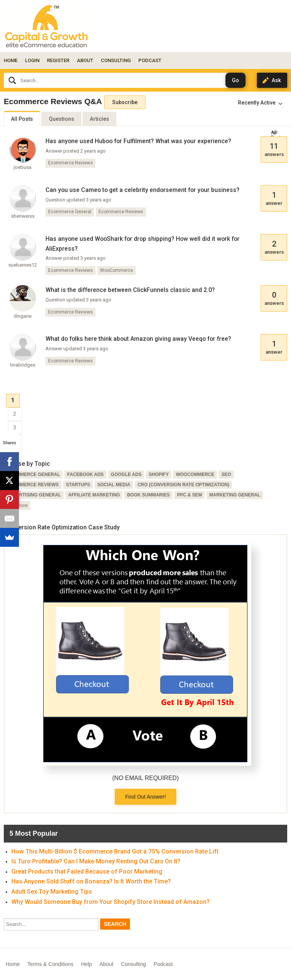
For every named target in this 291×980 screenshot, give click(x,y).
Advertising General (34, 495)
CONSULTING (116, 60)
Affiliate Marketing (94, 495)
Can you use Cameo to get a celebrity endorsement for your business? (142, 190)
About (107, 964)
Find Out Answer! (145, 797)
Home (11, 60)
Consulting (133, 964)
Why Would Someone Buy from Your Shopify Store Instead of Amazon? (110, 902)
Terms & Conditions (50, 964)
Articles (99, 119)
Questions (62, 119)
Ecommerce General (70, 212)
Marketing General (235, 495)
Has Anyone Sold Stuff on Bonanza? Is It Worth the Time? (91, 881)
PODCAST (150, 60)
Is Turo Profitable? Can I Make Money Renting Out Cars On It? (96, 861)
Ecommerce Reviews (70, 163)
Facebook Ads (85, 474)
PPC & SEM (189, 495)
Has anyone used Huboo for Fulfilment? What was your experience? (138, 141)
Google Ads (126, 474)
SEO (226, 474)
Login (32, 60)
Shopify (159, 474)
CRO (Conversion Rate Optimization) (183, 485)
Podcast (163, 964)
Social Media (114, 485)
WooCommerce (117, 270)
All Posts (22, 119)
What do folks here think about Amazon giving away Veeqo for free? (138, 339)
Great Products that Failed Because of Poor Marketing (87, 872)
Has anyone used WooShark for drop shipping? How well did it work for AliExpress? (142, 244)
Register (58, 60)
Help (87, 964)
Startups (78, 485)
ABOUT (85, 60)
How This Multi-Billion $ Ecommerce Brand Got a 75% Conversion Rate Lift (115, 851)
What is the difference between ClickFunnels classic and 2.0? (130, 290)
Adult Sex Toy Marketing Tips (52, 892)
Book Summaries (148, 495)
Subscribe (125, 102)
